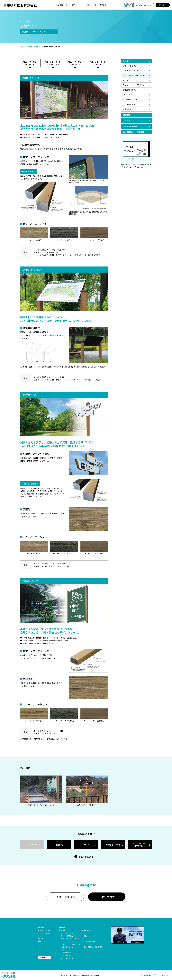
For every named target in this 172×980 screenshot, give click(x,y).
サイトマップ (165, 976)
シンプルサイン (129, 104)
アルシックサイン (130, 66)
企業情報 (59, 5)
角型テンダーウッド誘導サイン (75, 63)
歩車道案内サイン (130, 90)
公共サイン (38, 46)
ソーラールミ (127, 159)
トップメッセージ (46, 931)
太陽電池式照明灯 (130, 126)
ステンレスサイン (130, 109)
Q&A (88, 5)
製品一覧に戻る (86, 857)
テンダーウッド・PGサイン (134, 85)
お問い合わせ (163, 5)
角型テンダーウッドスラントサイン (53, 63)
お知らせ (74, 5)
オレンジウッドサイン (132, 80)
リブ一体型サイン (130, 99)
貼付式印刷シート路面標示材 (134, 132)
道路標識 (126, 115)
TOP (22, 46)
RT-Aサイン (127, 95)
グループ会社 (44, 934)
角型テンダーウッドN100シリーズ (30, 63)
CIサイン (126, 121)
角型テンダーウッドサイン (70, 940)
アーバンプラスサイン (132, 70)
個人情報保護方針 (147, 976)
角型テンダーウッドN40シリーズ (98, 63)
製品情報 (103, 5)
